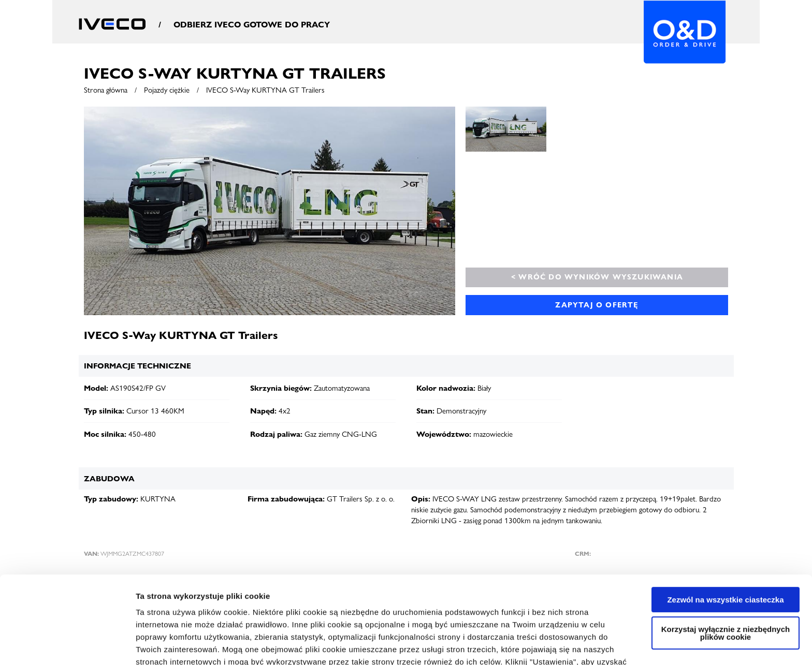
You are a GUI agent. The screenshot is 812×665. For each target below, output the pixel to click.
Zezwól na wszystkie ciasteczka (725, 518)
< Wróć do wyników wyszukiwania (597, 277)
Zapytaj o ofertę (597, 305)
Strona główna (106, 90)
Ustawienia (156, 645)
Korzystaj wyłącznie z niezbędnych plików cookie (726, 551)
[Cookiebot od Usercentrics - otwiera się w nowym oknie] (67, 645)
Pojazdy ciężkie (167, 90)
